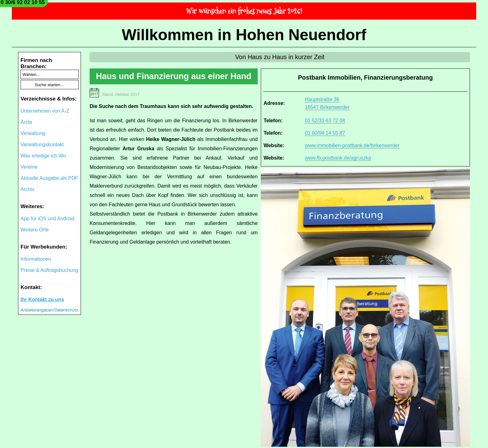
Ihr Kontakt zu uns (42, 299)
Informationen (36, 259)
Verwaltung (33, 133)
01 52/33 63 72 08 (325, 121)
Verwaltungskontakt (42, 145)
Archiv (27, 189)
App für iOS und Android (47, 219)
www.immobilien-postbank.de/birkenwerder (352, 145)
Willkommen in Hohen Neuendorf (244, 35)
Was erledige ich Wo (43, 156)
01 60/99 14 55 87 (325, 133)
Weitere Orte (35, 230)
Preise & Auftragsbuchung (49, 270)
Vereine (29, 167)
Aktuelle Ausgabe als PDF (49, 178)
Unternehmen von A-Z (45, 111)
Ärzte (26, 122)
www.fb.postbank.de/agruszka (338, 158)
